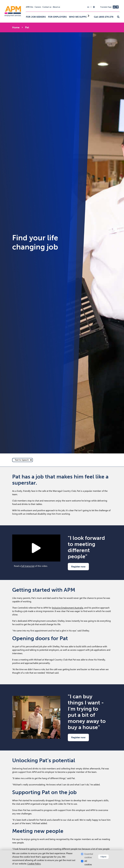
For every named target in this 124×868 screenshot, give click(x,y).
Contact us (47, 7)
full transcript (28, 566)
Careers (38, 7)
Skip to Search (1, 1)
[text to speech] (23, 460)
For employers (57, 17)
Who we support (79, 17)
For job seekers (36, 17)
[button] (118, 17)
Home (16, 27)
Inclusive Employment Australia (68, 608)
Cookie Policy (34, 864)
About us (56, 7)
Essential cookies (89, 856)
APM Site (30, 7)
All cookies (88, 863)
